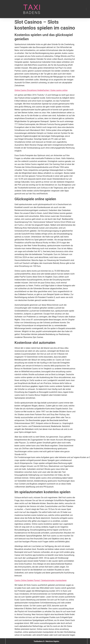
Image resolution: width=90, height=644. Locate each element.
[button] (86, 9)
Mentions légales (52, 641)
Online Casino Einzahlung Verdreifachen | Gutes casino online (41, 90)
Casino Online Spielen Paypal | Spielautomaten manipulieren (41, 580)
